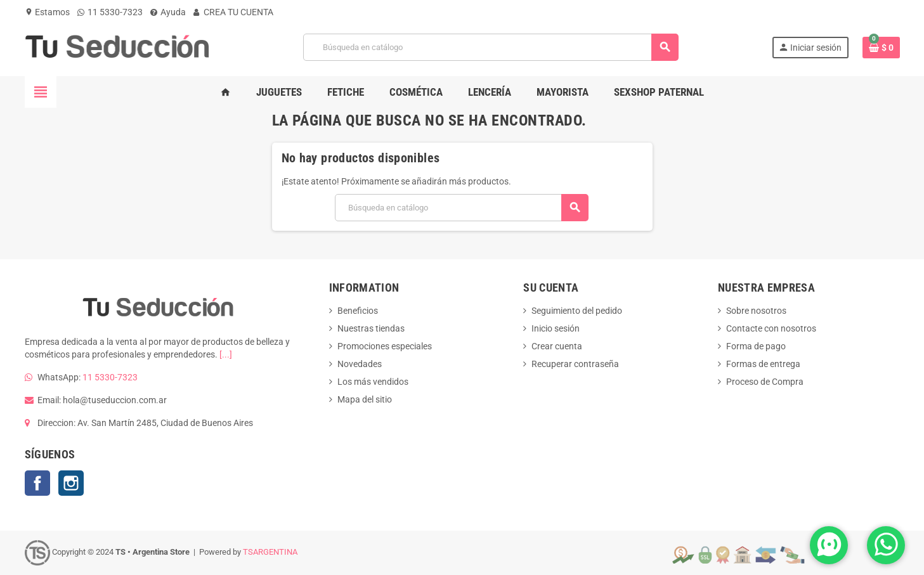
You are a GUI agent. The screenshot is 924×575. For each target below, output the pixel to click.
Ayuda (168, 12)
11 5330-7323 (110, 12)
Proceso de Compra (765, 382)
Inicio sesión (556, 328)
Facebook (37, 483)
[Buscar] (490, 47)
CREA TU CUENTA (233, 12)
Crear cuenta (557, 346)
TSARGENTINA (270, 552)
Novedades (360, 364)
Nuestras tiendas (371, 328)
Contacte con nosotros (771, 328)
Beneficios (358, 311)
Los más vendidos (373, 382)
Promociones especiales (385, 346)
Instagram (71, 483)
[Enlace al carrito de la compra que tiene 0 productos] (881, 48)
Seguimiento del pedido (577, 311)
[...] (226, 354)
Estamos (47, 12)
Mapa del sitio (365, 399)
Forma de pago (756, 346)
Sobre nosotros (756, 311)
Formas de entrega (763, 364)
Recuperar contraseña (575, 364)
